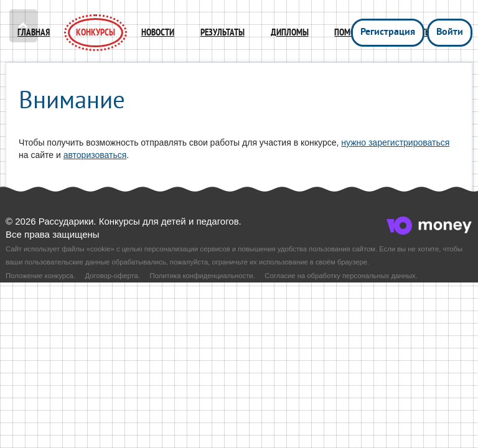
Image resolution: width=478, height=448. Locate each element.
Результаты (223, 33)
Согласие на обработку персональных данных (340, 276)
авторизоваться (95, 155)
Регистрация (388, 32)
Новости (158, 33)
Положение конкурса (40, 276)
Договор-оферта (112, 276)
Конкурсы (96, 33)
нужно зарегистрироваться (395, 142)
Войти (450, 32)
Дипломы (290, 33)
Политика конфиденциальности (202, 276)
